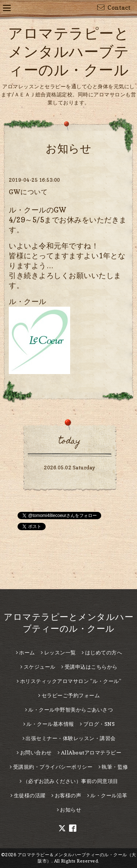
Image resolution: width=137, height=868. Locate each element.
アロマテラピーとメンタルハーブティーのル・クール (68, 51)
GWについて (28, 192)
